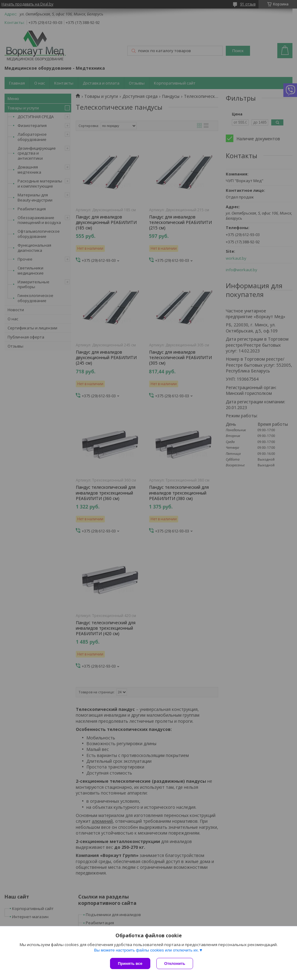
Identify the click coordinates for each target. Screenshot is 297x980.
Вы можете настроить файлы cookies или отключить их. (146, 950)
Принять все (130, 963)
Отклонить (175, 963)
